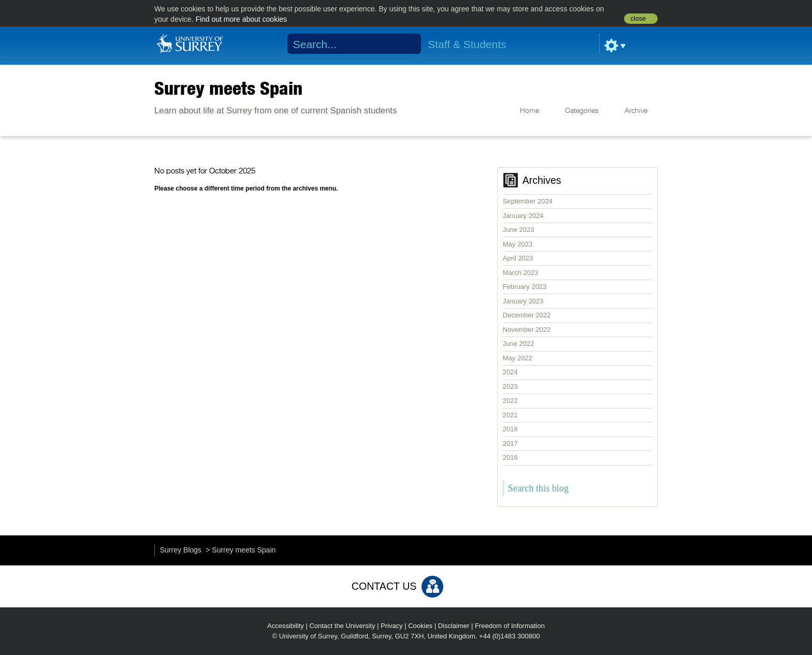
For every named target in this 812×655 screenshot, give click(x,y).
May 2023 (518, 244)
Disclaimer (454, 626)
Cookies (420, 626)
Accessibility (286, 626)
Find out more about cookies (241, 19)
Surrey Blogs (181, 550)
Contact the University (342, 626)
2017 (510, 443)
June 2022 (519, 344)
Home (530, 111)
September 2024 (528, 201)
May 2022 (518, 358)
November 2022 (527, 330)
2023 (510, 387)
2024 (510, 372)
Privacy (392, 626)
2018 (510, 429)
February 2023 (525, 287)
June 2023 (519, 230)
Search (407, 44)
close (638, 19)
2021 (510, 415)
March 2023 (521, 273)
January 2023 (523, 301)
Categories (582, 111)
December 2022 (527, 315)
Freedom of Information (510, 626)
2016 (510, 457)
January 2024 (523, 216)
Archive (636, 111)
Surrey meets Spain (228, 88)
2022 (510, 401)
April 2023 (518, 258)
